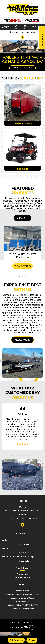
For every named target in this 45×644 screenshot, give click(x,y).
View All (23, 218)
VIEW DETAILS (22, 266)
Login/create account (22, 32)
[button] (20, 276)
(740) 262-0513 (22, 561)
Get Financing (16, 640)
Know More (22, 340)
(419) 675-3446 (22, 553)
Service (32, 640)
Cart (25, 27)
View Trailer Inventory (23, 68)
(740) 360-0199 (22, 544)
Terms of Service (23, 577)
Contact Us (23, 534)
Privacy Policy (23, 574)
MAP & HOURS (37, 27)
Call (16, 27)
